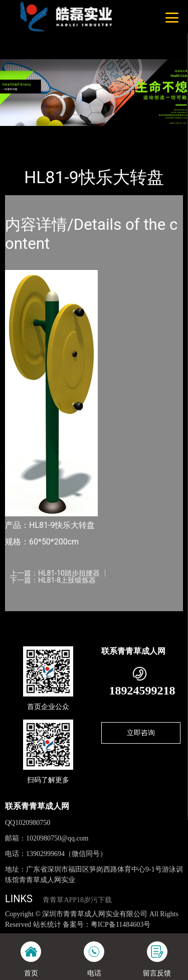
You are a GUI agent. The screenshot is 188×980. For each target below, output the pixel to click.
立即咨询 (141, 733)
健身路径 (104, 133)
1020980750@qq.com (57, 838)
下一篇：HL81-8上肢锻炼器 (53, 580)
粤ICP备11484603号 (121, 925)
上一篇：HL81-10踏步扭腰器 (55, 573)
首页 (21, 133)
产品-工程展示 (60, 133)
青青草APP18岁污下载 (77, 900)
